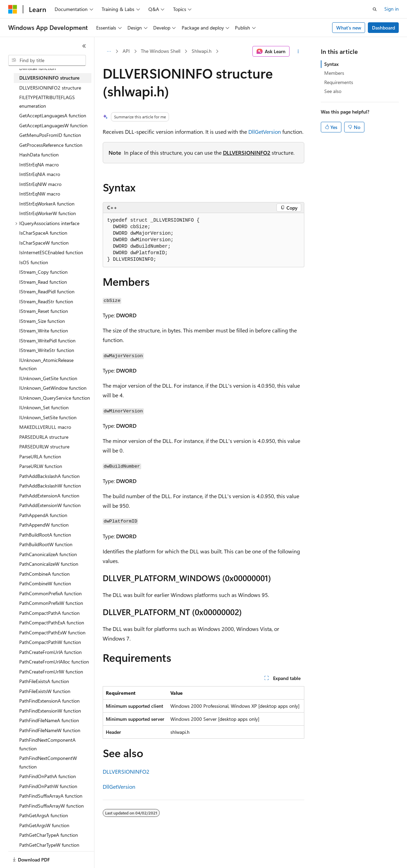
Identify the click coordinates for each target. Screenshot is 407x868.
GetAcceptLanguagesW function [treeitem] (53, 125)
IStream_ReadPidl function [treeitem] (47, 291)
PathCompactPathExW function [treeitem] (52, 632)
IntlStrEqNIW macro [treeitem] (40, 184)
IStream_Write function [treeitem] (44, 331)
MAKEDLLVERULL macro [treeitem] (45, 427)
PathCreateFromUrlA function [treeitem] (50, 652)
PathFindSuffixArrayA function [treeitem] (51, 796)
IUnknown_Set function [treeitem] (44, 407)
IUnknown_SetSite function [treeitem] (48, 417)
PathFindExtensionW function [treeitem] (50, 711)
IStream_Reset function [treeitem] (44, 311)
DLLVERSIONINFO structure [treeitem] (49, 78)
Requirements (339, 82)
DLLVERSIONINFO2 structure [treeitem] (50, 88)
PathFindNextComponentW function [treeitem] (48, 762)
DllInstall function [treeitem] (38, 68)
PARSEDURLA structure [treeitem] (44, 437)
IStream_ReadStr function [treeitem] (46, 301)
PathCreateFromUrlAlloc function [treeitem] (54, 662)
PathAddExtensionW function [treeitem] (50, 505)
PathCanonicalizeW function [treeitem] (49, 564)
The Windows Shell (161, 51)
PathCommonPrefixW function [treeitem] (51, 603)
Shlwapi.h (202, 51)
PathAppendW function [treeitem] (44, 525)
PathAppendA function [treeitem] (43, 515)
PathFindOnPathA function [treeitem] (48, 776)
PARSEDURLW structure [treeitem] (44, 447)
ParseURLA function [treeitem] (40, 456)
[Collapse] (84, 46)
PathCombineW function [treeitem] (45, 583)
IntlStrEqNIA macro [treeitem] (40, 174)
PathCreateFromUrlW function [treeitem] (51, 672)
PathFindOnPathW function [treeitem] (48, 786)
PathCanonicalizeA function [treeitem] (48, 554)
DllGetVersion (265, 132)
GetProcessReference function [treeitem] (51, 145)
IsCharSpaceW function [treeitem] (44, 243)
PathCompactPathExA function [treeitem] (52, 623)
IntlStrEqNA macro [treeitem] (39, 165)
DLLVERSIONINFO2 (247, 153)
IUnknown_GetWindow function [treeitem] (53, 388)
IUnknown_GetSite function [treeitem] (48, 378)
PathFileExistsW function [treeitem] (45, 691)
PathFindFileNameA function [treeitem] (49, 720)
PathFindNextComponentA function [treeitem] (47, 744)
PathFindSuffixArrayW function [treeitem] (52, 806)
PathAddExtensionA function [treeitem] (49, 496)
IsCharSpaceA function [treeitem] (43, 233)
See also (333, 91)
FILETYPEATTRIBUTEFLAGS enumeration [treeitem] (47, 102)
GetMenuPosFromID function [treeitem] (50, 135)
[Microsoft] (13, 9)
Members (334, 73)
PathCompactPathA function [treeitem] (49, 613)
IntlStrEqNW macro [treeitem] (40, 194)
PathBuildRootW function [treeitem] (46, 544)
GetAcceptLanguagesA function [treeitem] (53, 115)
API (126, 51)
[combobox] (47, 60)
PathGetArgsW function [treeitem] (44, 825)
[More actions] (298, 51)
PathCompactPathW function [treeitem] (50, 642)
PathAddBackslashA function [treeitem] (49, 476)
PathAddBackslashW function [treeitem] (50, 486)
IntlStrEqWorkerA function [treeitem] (47, 204)
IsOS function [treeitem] (34, 262)
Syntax (331, 64)
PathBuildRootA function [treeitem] (45, 535)
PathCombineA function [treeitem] (44, 574)
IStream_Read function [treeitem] (43, 282)
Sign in (392, 9)
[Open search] (375, 9)
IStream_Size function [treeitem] (42, 321)
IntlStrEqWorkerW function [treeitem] (48, 213)
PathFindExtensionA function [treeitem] (49, 701)
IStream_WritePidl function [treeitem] (47, 341)
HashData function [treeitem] (39, 155)
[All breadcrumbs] (109, 51)
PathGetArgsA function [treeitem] (44, 815)
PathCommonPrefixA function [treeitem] (50, 593)
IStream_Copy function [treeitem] (43, 272)
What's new (349, 28)
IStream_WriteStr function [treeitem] (47, 350)
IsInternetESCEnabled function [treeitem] (51, 252)
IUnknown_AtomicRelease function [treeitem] (46, 364)
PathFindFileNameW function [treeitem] (50, 730)
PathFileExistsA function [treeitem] (44, 681)
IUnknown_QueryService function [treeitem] (55, 398)
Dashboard (383, 28)
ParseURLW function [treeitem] (41, 466)
